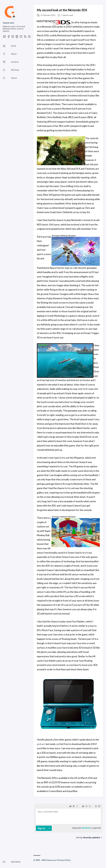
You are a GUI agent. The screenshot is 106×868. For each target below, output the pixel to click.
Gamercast (8, 23)
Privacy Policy (64, 860)
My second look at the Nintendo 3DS (62, 10)
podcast (41, 744)
